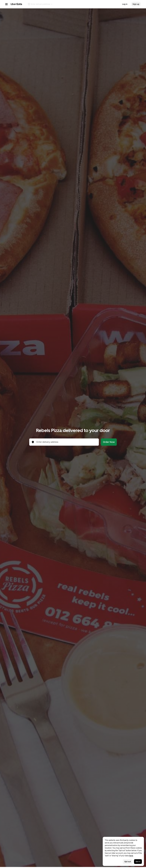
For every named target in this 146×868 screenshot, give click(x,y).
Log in (125, 4)
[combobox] (66, 442)
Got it (138, 862)
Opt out (128, 862)
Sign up (136, 4)
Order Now (109, 442)
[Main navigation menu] (6, 4)
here (131, 856)
